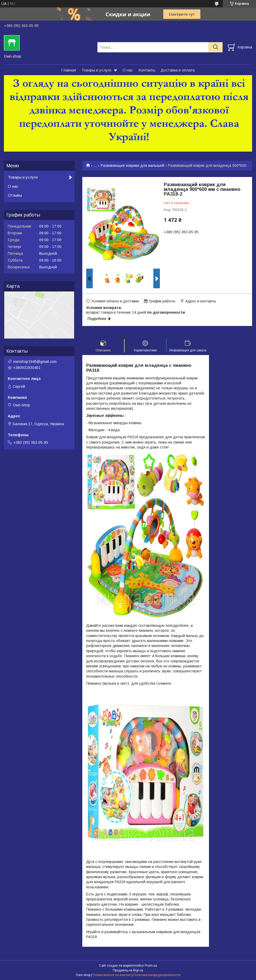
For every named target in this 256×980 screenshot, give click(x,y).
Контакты (147, 70)
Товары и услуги (96, 70)
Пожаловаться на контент (112, 975)
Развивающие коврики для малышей (132, 165)
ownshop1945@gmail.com (35, 362)
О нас (128, 70)
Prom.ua (151, 966)
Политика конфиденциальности (157, 975)
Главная (69, 70)
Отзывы (15, 195)
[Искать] (215, 47)
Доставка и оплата (178, 70)
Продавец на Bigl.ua (128, 970)
